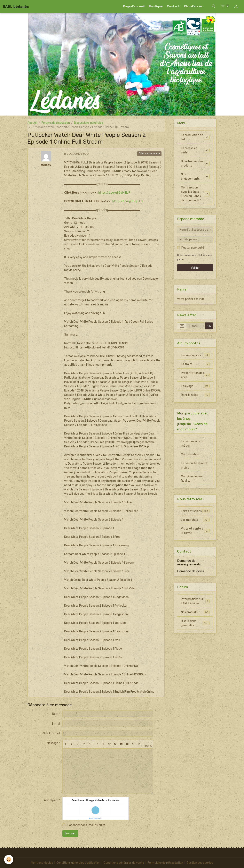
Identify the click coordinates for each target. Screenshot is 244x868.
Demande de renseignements (189, 563)
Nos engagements (190, 177)
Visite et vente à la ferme (195, 531)
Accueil (32, 123)
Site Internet (52, 733)
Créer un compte (187, 255)
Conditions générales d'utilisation (78, 863)
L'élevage (195, 386)
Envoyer (70, 833)
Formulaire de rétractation (165, 863)
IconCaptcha (95, 818)
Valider (195, 268)
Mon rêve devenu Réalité (192, 479)
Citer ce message (149, 153)
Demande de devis (191, 571)
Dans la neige (195, 395)
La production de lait (192, 137)
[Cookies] (9, 859)
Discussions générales (89, 123)
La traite (195, 364)
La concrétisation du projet (195, 465)
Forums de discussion (56, 123)
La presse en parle (189, 150)
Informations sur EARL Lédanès (195, 601)
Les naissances (195, 355)
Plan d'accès (193, 6)
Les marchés (195, 520)
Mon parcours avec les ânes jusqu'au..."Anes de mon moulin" (191, 194)
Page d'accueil (134, 6)
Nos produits (195, 612)
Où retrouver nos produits (192, 163)
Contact (173, 6)
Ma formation (190, 454)
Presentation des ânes (195, 375)
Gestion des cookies (200, 863)
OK (209, 326)
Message (53, 743)
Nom (55, 714)
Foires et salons (195, 511)
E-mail (56, 724)
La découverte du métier (193, 444)
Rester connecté (193, 248)
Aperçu (148, 744)
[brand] (16, 7)
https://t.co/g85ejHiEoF (114, 193)
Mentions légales (42, 863)
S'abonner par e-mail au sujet (86, 825)
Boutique (156, 6)
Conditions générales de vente (124, 863)
